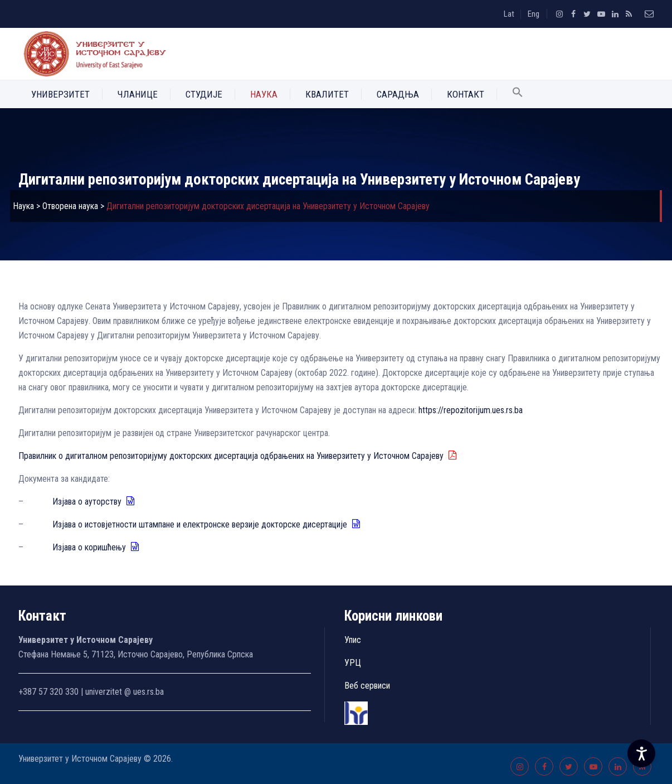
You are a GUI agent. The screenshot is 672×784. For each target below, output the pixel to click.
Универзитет (60, 94)
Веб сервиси (367, 686)
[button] (518, 94)
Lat (509, 14)
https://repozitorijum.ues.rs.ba (471, 410)
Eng (534, 14)
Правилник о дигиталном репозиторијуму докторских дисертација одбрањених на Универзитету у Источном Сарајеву (238, 456)
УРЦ (353, 663)
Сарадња (398, 94)
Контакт (466, 94)
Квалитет (327, 94)
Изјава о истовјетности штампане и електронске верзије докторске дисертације (207, 524)
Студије (204, 94)
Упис (353, 640)
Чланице (138, 94)
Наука (264, 94)
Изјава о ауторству (94, 502)
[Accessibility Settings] (641, 753)
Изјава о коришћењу (96, 547)
